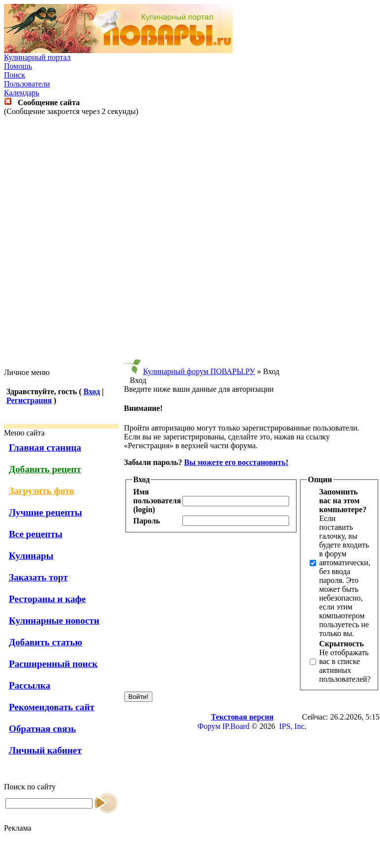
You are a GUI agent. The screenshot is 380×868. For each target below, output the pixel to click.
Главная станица (45, 448)
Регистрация (29, 400)
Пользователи (27, 84)
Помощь (18, 66)
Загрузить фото (42, 491)
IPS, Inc (292, 726)
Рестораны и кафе (47, 599)
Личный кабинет (45, 750)
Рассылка (29, 685)
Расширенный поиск (53, 664)
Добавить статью (45, 642)
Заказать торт (38, 577)
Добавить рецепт (45, 469)
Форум (209, 726)
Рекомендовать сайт (52, 707)
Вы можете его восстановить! (236, 462)
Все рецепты (36, 534)
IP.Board (236, 726)
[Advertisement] (188, 242)
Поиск (15, 75)
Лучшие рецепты (45, 512)
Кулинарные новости (54, 621)
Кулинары (31, 556)
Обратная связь (42, 729)
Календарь (22, 93)
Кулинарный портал (37, 57)
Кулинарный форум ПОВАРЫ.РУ (199, 371)
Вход (92, 391)
